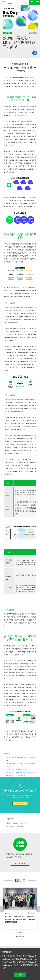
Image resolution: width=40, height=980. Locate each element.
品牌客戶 (24, 823)
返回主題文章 (20, 936)
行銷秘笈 (21, 827)
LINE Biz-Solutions (13, 823)
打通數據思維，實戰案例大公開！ (17, 770)
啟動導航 (20, 803)
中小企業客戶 (12, 827)
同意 (20, 975)
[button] (17, 932)
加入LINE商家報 (20, 863)
